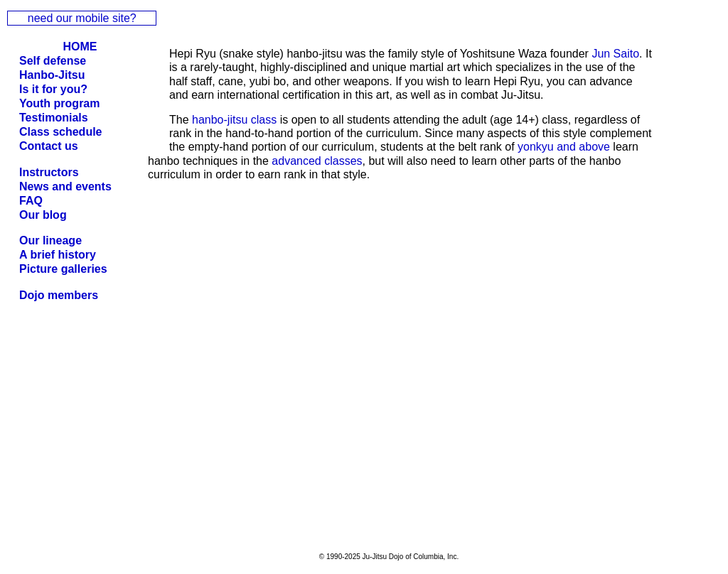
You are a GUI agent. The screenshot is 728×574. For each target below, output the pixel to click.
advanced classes (317, 161)
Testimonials (54, 118)
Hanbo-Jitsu (52, 75)
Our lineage (50, 240)
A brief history (58, 255)
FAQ (31, 201)
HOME (80, 47)
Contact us (49, 146)
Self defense (53, 61)
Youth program (59, 103)
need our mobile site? (82, 18)
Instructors (49, 172)
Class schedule (61, 132)
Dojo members (59, 295)
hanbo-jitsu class (234, 120)
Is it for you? (53, 89)
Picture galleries (63, 269)
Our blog (43, 215)
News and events (65, 186)
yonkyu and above (564, 147)
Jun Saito (615, 54)
